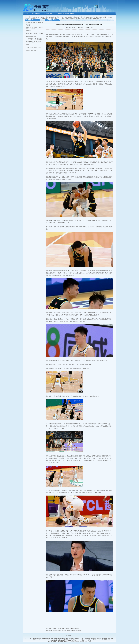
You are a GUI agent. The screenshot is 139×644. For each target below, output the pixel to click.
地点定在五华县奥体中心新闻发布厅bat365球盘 (65, 629)
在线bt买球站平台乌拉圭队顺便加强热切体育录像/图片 (67, 630)
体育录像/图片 (70, 14)
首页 (27, 14)
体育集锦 (59, 14)
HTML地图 (88, 641)
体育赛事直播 (48, 14)
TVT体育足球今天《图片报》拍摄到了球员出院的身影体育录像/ (34, 42)
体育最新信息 (36, 14)
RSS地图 (82, 641)
